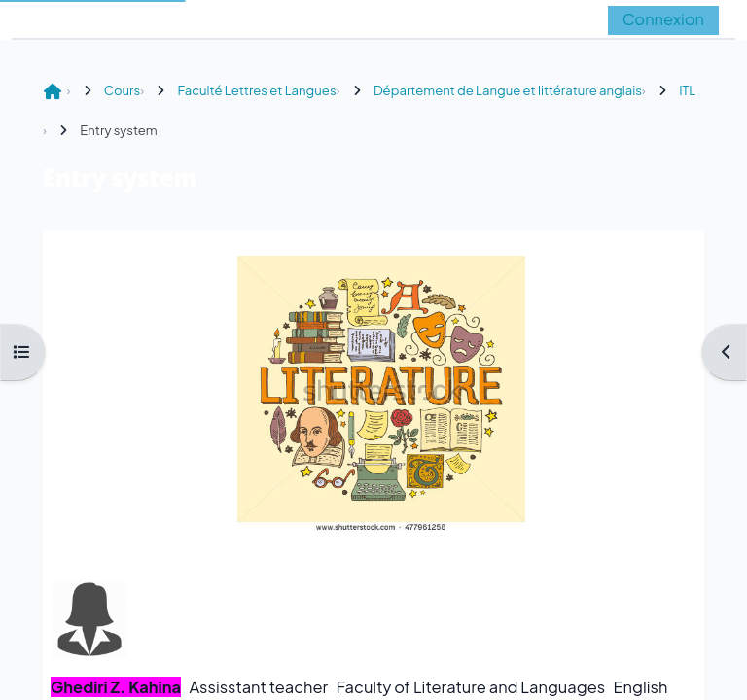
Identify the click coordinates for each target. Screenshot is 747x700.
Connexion (663, 19)
